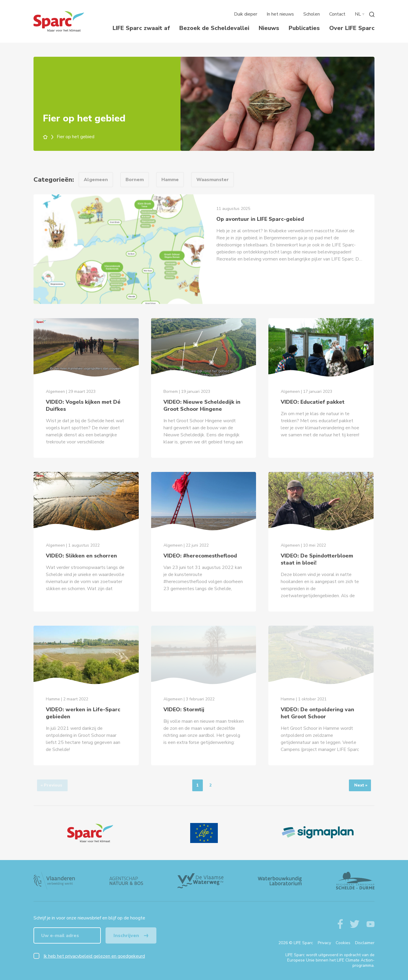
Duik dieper (246, 14)
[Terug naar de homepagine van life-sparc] (59, 21)
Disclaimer (365, 943)
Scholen (312, 14)
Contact (337, 14)
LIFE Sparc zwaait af (141, 28)
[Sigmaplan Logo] (318, 833)
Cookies (343, 943)
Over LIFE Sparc (352, 28)
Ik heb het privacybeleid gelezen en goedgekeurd (94, 956)
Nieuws (269, 28)
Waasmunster (213, 180)
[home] (49, 137)
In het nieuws (280, 14)
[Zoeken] (372, 14)
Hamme (170, 180)
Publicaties (304, 28)
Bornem (135, 180)
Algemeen (96, 180)
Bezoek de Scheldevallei (214, 28)
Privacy (324, 943)
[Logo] (90, 833)
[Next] (360, 785)
